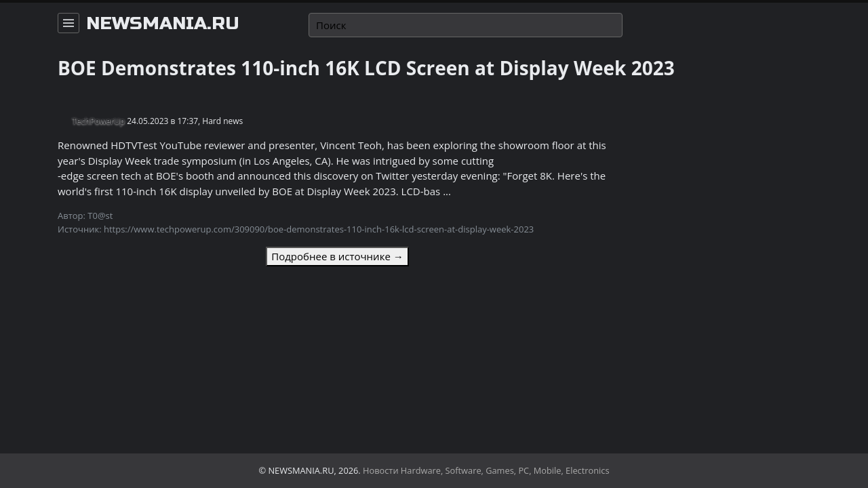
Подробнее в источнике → (337, 256)
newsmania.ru (163, 24)
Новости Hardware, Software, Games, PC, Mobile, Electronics (486, 470)
